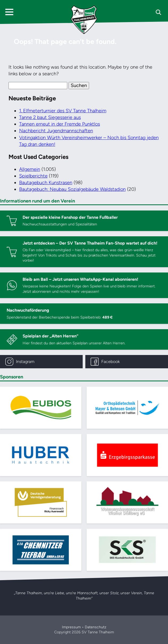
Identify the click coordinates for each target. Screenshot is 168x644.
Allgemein (30, 169)
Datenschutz (96, 627)
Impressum (71, 627)
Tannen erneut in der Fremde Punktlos (60, 124)
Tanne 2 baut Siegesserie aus (50, 117)
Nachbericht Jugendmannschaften (56, 131)
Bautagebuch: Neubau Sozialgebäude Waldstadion (72, 189)
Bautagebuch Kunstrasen (46, 183)
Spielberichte (33, 176)
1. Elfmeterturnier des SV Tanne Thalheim (63, 111)
